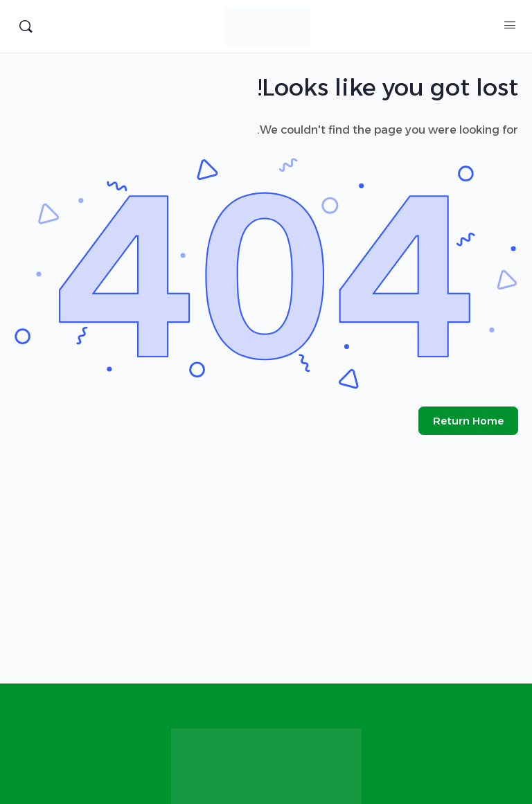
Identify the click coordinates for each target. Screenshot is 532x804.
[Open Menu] (510, 25)
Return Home (468, 421)
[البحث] (26, 26)
